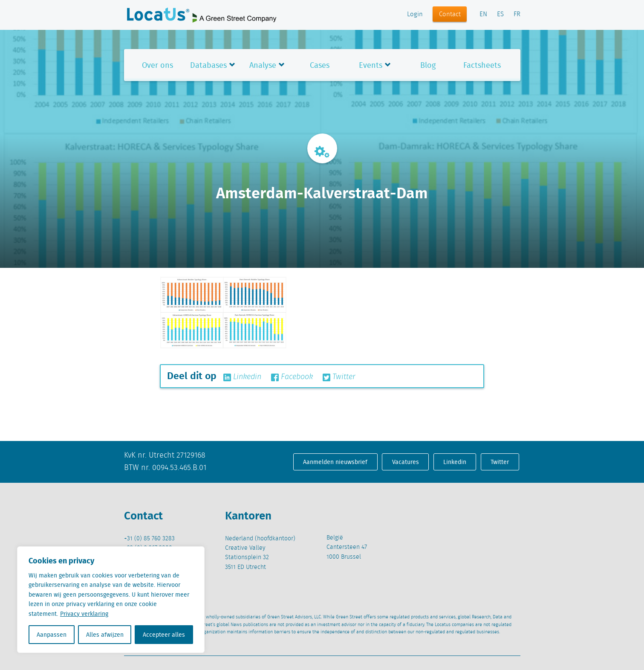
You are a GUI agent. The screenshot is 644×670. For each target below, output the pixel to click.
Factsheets (482, 65)
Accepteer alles (164, 635)
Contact (450, 15)
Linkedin (242, 377)
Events (371, 65)
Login (415, 15)
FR (517, 15)
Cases (320, 65)
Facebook (292, 377)
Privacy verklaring (84, 614)
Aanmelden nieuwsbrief (335, 462)
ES (500, 15)
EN (483, 15)
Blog (428, 65)
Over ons (157, 65)
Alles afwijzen (105, 635)
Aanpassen (52, 635)
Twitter (339, 377)
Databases (208, 65)
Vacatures (406, 462)
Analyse (263, 65)
